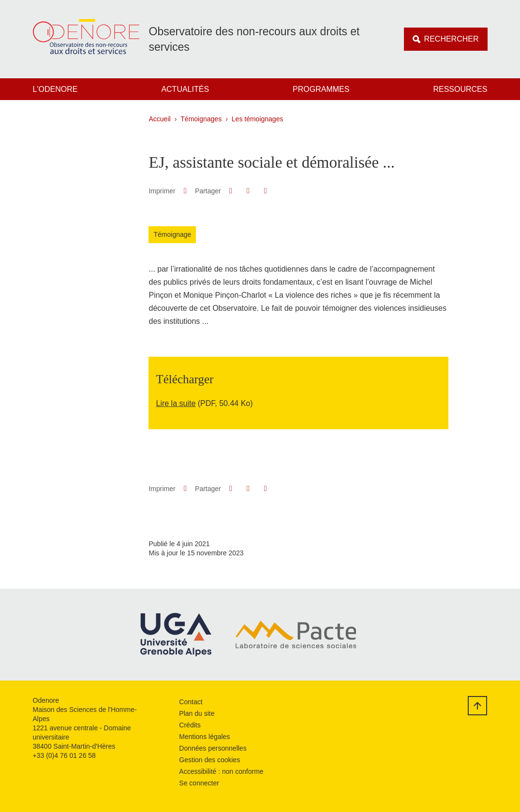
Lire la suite (176, 403)
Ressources (460, 89)
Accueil (160, 119)
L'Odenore (55, 89)
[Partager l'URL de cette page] (265, 191)
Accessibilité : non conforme (221, 771)
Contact (191, 702)
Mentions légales (204, 737)
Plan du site (197, 713)
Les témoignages (258, 119)
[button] (230, 191)
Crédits (190, 725)
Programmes (321, 89)
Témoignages (201, 119)
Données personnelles (213, 748)
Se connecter (199, 783)
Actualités (185, 89)
